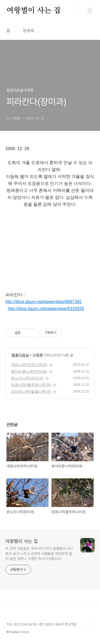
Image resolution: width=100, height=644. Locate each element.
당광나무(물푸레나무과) (31, 385)
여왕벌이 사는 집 (33, 11)
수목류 (37, 355)
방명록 (29, 31)
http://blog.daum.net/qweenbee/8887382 (43, 302)
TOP (89, 627)
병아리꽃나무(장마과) (29, 371)
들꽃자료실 (20, 355)
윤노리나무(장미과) (27, 378)
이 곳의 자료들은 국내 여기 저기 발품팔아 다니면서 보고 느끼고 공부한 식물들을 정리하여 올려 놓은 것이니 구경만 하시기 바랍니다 (39, 554)
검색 (78, 11)
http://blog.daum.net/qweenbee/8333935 (46, 309)
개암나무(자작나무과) (29, 365)
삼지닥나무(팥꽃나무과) (31, 391)
